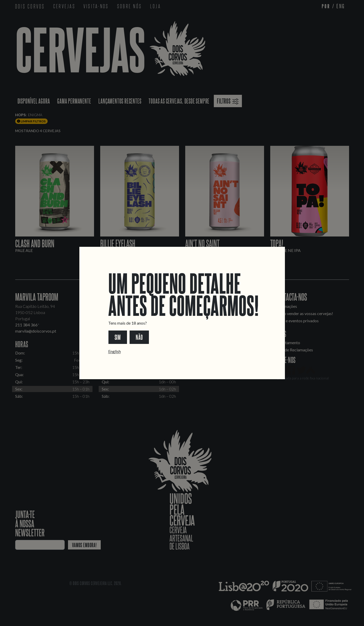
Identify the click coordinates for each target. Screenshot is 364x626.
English (115, 351)
